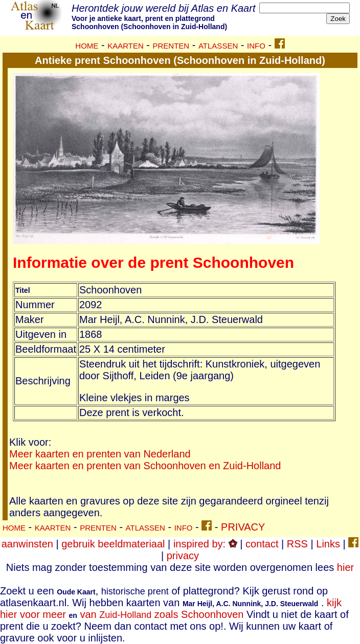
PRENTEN (171, 46)
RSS (297, 544)
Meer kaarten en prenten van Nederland (100, 454)
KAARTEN (126, 46)
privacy (183, 556)
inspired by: (205, 544)
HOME (87, 46)
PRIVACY (243, 527)
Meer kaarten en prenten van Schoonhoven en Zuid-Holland (145, 466)
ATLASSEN (218, 46)
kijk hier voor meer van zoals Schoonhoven (171, 608)
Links (328, 544)
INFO (256, 46)
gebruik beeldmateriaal (113, 544)
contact (262, 544)
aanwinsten (27, 544)
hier (345, 567)
